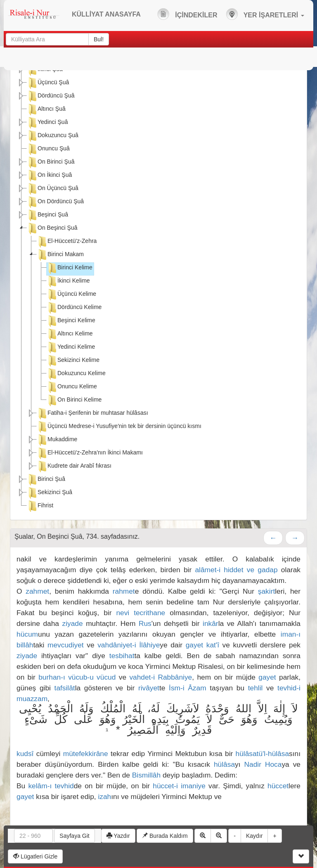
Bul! (99, 39)
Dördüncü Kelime (74, 308)
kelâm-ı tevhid (51, 786)
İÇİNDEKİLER (187, 14)
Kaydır (254, 836)
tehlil (255, 688)
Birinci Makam (60, 255)
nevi (123, 613)
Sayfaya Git (74, 836)
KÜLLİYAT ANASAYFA (106, 14)
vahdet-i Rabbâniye (161, 677)
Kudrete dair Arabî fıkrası (74, 466)
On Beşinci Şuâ (52, 228)
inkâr (211, 623)
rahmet (124, 591)
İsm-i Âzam (188, 688)
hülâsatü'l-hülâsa (263, 754)
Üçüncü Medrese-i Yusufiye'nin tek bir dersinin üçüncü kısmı (119, 427)
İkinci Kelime (68, 281)
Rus (145, 623)
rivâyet (149, 688)
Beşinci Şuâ (47, 215)
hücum (27, 634)
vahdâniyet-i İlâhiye (129, 645)
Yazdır (118, 836)
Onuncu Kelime (72, 387)
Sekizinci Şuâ (50, 493)
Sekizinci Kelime (73, 361)
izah (104, 797)
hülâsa (224, 764)
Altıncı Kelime (70, 334)
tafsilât (65, 688)
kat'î (213, 645)
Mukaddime (57, 440)
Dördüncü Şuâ (51, 96)
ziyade (73, 623)
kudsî (25, 754)
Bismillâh (146, 775)
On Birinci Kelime (74, 400)
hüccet (278, 786)
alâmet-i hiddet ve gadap (236, 570)
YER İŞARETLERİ (265, 14)
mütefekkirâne (86, 754)
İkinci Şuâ (45, 70)
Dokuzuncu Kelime (76, 374)
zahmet (37, 591)
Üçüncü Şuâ (48, 83)
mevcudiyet (66, 645)
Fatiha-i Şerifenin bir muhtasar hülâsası (92, 414)
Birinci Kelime (70, 268)
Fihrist (40, 506)
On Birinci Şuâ (51, 162)
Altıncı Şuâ (46, 109)
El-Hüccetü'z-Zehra (67, 242)
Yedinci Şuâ (47, 123)
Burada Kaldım (165, 836)
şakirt (266, 591)
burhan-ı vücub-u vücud (77, 677)
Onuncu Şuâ (48, 149)
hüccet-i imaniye (179, 786)
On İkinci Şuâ (49, 176)
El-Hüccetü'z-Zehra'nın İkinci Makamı (90, 453)
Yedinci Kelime (71, 347)
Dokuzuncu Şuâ (53, 136)
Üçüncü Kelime (71, 295)
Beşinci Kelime (71, 321)
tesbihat (122, 656)
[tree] (158, 289)
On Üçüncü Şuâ (53, 189)
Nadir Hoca (263, 764)
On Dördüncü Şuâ (55, 202)
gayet (194, 645)
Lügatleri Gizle (35, 856)
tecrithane (149, 613)
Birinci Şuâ (46, 480)
